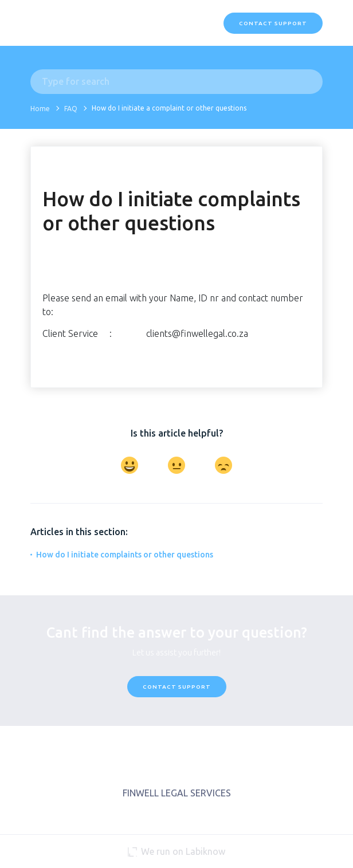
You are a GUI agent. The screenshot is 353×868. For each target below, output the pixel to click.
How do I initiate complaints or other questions (125, 555)
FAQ (71, 109)
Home (40, 109)
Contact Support (273, 23)
